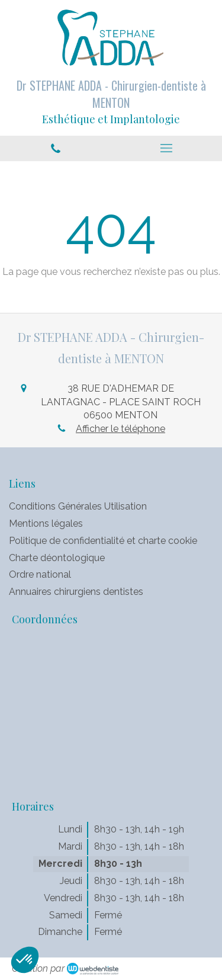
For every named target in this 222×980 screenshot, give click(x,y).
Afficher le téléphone (120, 429)
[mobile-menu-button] (167, 148)
